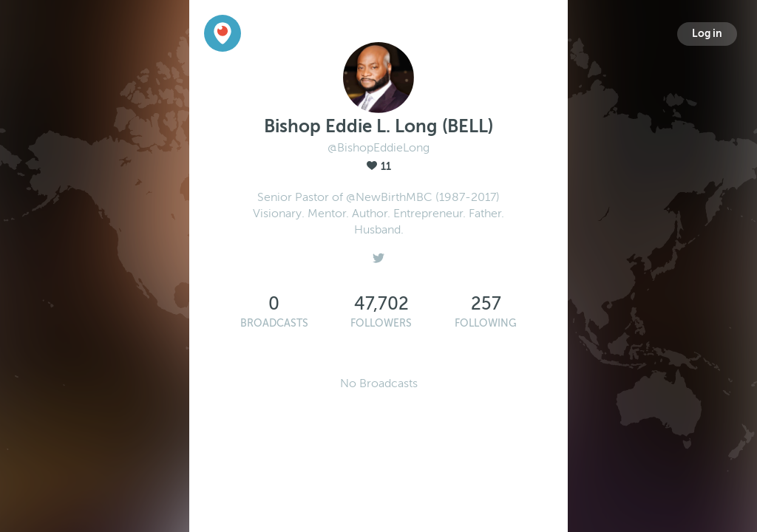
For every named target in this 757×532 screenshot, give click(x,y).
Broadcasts (274, 323)
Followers (381, 323)
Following (486, 323)
